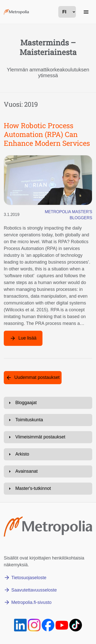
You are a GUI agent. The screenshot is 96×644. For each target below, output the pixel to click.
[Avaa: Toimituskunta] (48, 420)
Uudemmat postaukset (37, 377)
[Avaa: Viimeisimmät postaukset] (48, 437)
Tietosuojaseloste (29, 578)
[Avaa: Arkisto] (48, 454)
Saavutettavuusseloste (34, 590)
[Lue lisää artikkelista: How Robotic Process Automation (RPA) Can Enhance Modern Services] (23, 338)
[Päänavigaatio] (86, 12)
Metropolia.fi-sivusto (31, 602)
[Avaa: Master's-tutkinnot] (48, 489)
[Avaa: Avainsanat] (48, 471)
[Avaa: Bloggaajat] (48, 403)
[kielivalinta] (67, 12)
